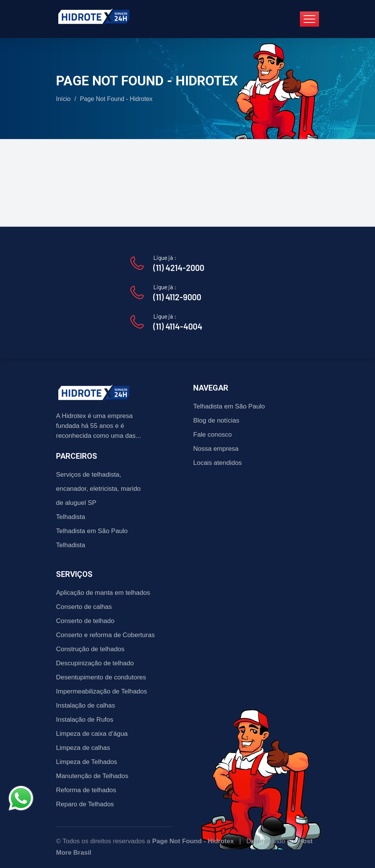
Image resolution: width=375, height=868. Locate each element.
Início (63, 99)
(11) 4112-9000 (177, 297)
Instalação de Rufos (85, 720)
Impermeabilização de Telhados (102, 691)
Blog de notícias (216, 420)
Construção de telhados (90, 649)
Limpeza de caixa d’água (92, 734)
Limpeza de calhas (83, 748)
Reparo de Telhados (85, 804)
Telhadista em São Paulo (92, 531)
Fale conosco (212, 435)
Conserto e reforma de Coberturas (105, 635)
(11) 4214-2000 (179, 267)
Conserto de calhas (84, 607)
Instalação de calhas (86, 705)
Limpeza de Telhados (87, 762)
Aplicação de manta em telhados (103, 593)
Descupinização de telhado (95, 663)
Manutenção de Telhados (92, 776)
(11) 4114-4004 (178, 326)
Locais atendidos (218, 463)
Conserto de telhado (85, 621)
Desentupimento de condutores (101, 677)
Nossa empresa (216, 449)
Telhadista (71, 517)
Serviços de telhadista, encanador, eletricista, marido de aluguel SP (98, 489)
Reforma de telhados (86, 790)
